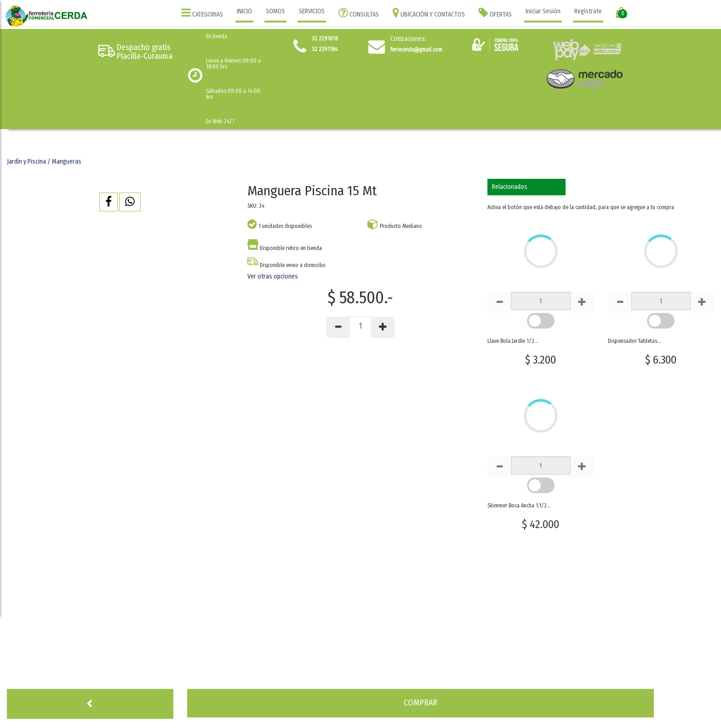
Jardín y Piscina (26, 162)
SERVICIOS (312, 11)
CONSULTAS (359, 13)
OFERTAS (495, 13)
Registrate (588, 11)
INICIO (244, 11)
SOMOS (275, 11)
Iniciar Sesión (543, 11)
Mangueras (67, 162)
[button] (109, 202)
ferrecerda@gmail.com (416, 50)
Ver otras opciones (273, 276)
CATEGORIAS (202, 13)
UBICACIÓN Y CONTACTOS (429, 13)
